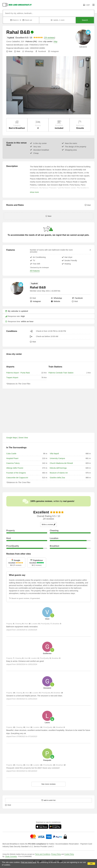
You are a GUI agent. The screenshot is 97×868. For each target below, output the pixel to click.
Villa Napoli (54, 454)
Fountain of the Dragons (16, 473)
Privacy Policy (56, 854)
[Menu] (93, 5)
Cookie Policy (69, 854)
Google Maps (12, 438)
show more (34, 192)
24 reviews (50, 38)
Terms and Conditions (43, 854)
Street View (23, 438)
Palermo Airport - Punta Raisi (18, 373)
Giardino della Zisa (57, 478)
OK (91, 864)
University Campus (57, 458)
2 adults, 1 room (57, 20)
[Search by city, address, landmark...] (48, 13)
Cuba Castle (11, 454)
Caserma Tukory (13, 463)
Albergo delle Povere (15, 468)
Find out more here (29, 862)
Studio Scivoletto (11, 856)
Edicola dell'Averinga (58, 468)
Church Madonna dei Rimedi (61, 463)
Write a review (48, 524)
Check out (27, 20)
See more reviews (48, 784)
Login (87, 5)
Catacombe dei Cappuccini (17, 478)
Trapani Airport (12, 378)
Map (56, 41)
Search (85, 20)
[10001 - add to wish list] (48, 800)
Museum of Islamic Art (59, 473)
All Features (35, 271)
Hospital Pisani (12, 458)
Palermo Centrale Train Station (61, 373)
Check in (14, 20)
